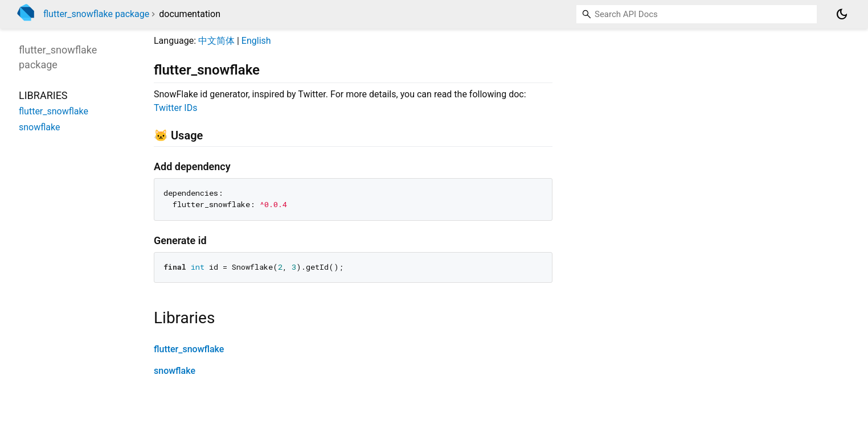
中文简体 (216, 41)
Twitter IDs (175, 108)
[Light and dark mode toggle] (842, 14)
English (256, 41)
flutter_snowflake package (96, 14)
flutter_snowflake (189, 349)
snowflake (175, 371)
